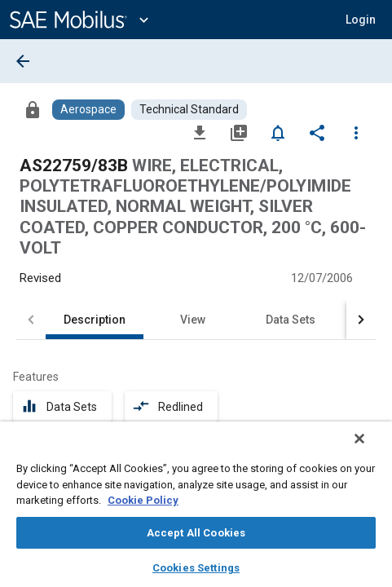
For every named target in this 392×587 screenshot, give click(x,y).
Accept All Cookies (196, 533)
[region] (196, 510)
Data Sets (291, 320)
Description (95, 320)
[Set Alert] (278, 132)
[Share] (317, 132)
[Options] (356, 132)
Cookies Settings (196, 568)
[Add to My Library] (239, 132)
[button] (361, 20)
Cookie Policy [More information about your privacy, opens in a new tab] (143, 500)
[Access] (33, 109)
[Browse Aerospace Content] (88, 110)
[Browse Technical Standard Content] (189, 110)
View (193, 320)
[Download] (200, 132)
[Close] (371, 449)
